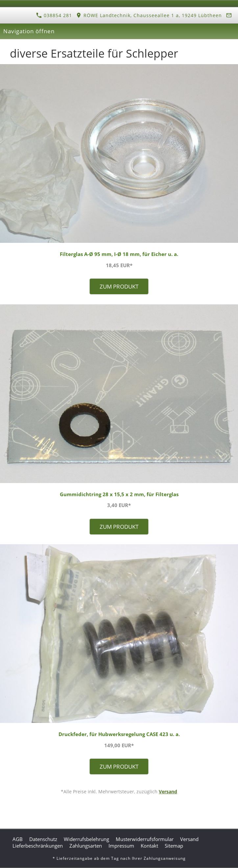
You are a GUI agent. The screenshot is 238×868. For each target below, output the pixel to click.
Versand (168, 791)
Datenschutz (43, 839)
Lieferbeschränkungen (38, 846)
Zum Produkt (119, 286)
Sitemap (174, 846)
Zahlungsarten (86, 846)
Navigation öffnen (29, 31)
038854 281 (54, 15)
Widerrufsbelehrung (86, 839)
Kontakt (149, 846)
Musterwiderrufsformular (145, 839)
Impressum (121, 846)
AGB (18, 839)
